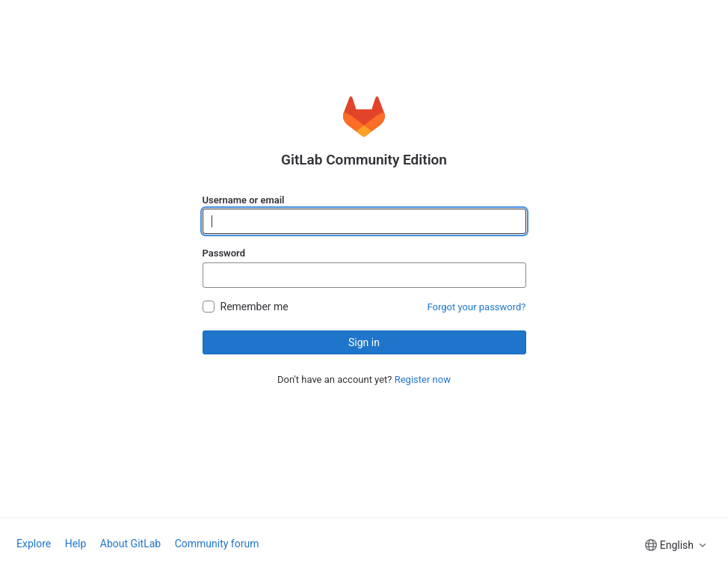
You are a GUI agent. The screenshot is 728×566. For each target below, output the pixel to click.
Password (224, 253)
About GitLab (130, 544)
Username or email (244, 200)
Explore (34, 544)
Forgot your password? (477, 307)
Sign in (364, 342)
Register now (423, 379)
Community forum (217, 544)
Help (76, 544)
